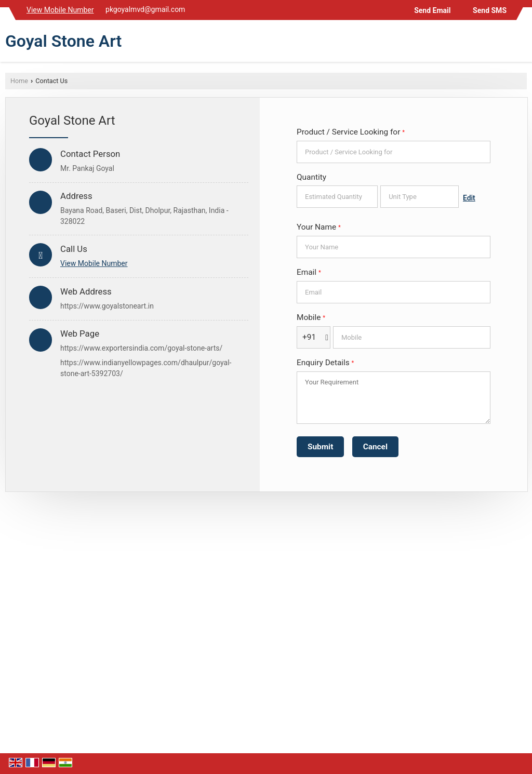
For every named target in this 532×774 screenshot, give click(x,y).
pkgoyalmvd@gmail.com (145, 9)
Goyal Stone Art (63, 41)
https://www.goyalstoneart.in (107, 306)
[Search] (520, 43)
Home (19, 81)
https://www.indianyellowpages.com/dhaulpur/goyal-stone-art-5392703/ (146, 368)
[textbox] (420, 197)
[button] (60, 10)
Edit (469, 198)
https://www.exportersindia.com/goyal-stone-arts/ (141, 348)
